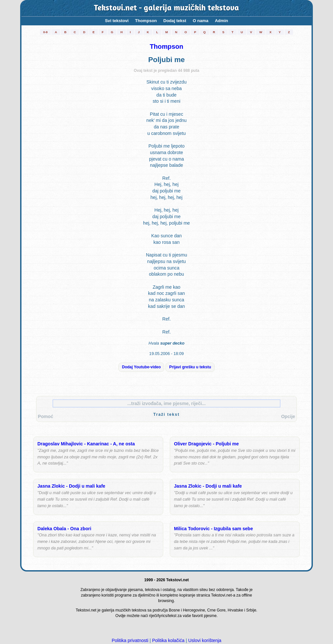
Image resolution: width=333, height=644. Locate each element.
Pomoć (46, 416)
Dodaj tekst (175, 21)
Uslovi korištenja (205, 640)
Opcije (288, 416)
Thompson (146, 21)
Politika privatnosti (130, 640)
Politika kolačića (168, 640)
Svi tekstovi (117, 21)
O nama (201, 21)
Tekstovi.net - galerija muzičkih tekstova (167, 8)
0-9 (46, 32)
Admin (222, 21)
